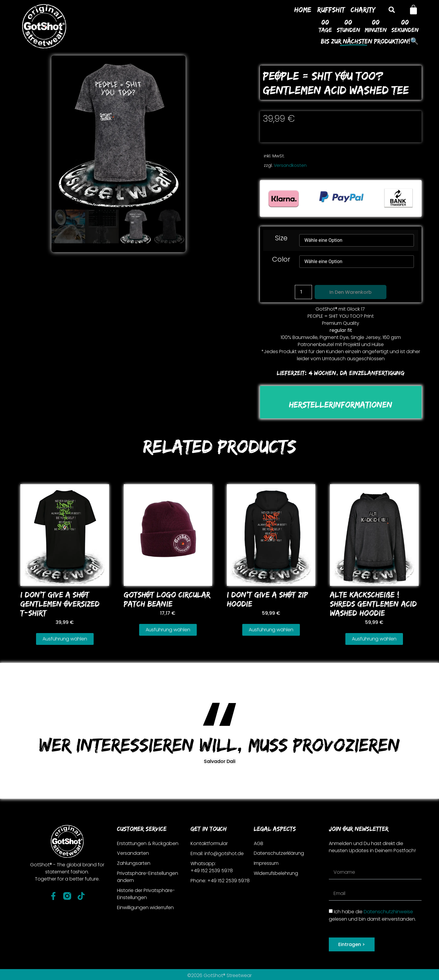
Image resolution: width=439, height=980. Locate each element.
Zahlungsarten (134, 864)
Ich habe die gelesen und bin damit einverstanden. (372, 915)
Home (303, 9)
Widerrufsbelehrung (276, 874)
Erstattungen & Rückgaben (148, 843)
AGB (258, 843)
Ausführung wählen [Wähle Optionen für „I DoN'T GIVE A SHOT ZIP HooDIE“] (271, 630)
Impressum (266, 864)
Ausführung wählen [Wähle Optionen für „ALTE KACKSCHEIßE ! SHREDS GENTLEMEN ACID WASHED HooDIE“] (374, 639)
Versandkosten (290, 165)
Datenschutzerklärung (279, 853)
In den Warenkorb (351, 292)
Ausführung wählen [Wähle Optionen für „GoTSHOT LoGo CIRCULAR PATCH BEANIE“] (168, 630)
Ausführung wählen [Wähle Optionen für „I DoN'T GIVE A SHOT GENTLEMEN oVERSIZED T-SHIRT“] (65, 639)
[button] (392, 10)
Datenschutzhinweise (388, 912)
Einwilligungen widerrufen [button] (146, 908)
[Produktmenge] (303, 292)
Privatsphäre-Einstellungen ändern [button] (148, 877)
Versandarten (133, 853)
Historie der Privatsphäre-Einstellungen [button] (146, 894)
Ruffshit (331, 9)
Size (281, 238)
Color (281, 259)
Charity (363, 9)
